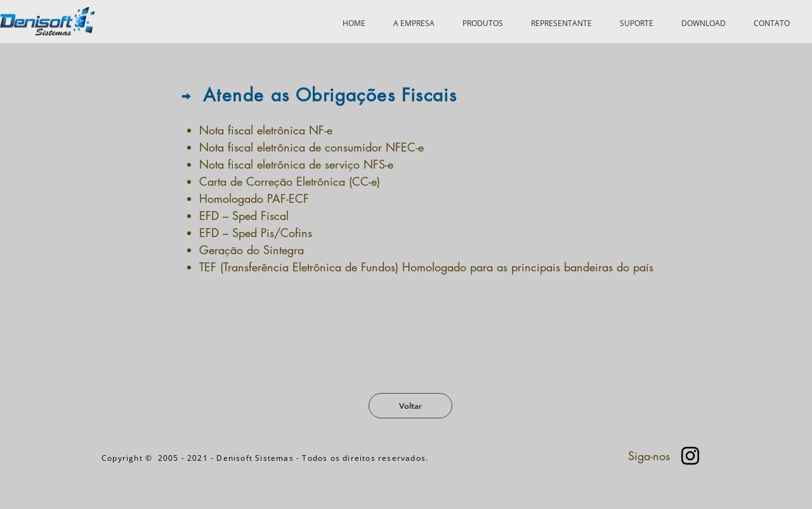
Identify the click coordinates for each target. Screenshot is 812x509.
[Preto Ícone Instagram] (690, 456)
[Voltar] (410, 406)
